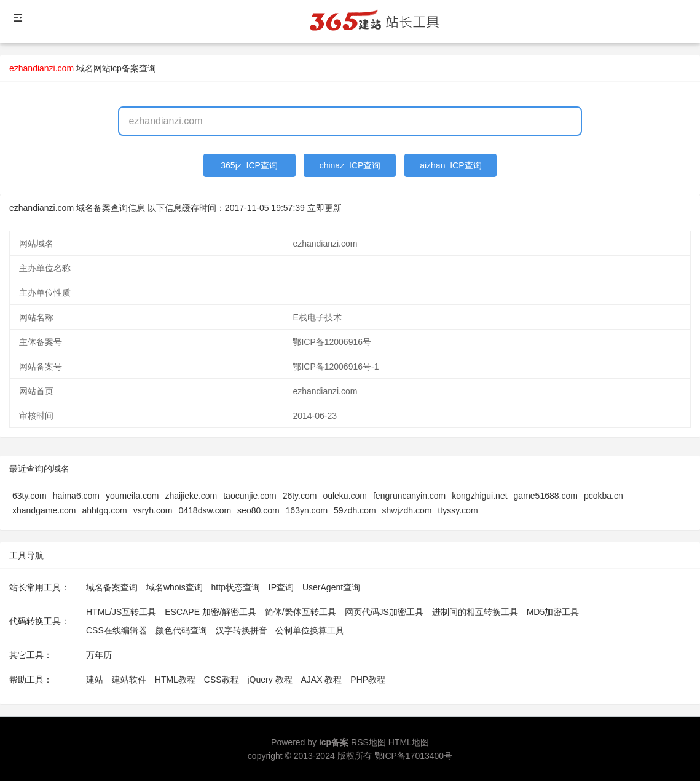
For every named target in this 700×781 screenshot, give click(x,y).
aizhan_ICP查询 (450, 165)
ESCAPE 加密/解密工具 (210, 612)
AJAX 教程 (322, 680)
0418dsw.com (205, 510)
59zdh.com (355, 510)
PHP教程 (368, 680)
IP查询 (281, 587)
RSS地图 (368, 742)
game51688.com (546, 496)
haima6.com (76, 496)
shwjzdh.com (407, 510)
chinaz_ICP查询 (350, 165)
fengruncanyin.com (409, 496)
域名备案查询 (112, 587)
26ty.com (300, 496)
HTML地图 (409, 742)
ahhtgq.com (105, 510)
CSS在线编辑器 (116, 630)
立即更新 (324, 208)
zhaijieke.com (191, 496)
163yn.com (307, 510)
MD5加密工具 (553, 612)
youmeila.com (132, 496)
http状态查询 (236, 587)
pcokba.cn (604, 496)
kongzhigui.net (479, 496)
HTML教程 (175, 680)
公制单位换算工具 (310, 630)
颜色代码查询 (181, 630)
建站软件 (129, 680)
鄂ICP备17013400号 (414, 756)
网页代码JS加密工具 (384, 612)
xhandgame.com (44, 510)
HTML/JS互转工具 (121, 612)
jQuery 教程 (269, 680)
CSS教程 (222, 680)
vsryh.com (153, 510)
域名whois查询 (175, 587)
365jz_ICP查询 (249, 165)
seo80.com (258, 510)
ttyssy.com (458, 510)
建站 (95, 680)
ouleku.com (345, 496)
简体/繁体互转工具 (301, 612)
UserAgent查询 (331, 587)
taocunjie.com (250, 496)
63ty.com (29, 496)
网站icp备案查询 (125, 68)
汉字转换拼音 (242, 630)
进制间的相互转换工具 (475, 612)
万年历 (99, 655)
